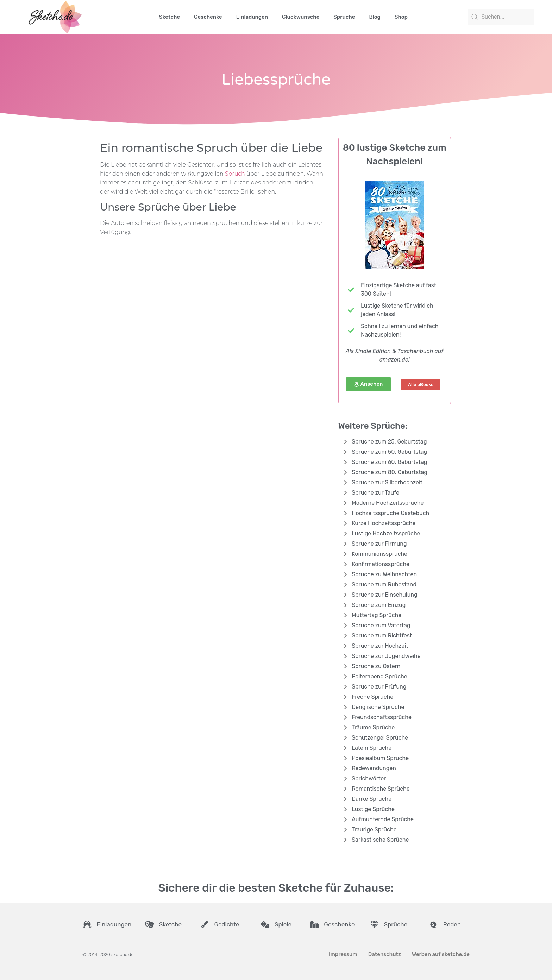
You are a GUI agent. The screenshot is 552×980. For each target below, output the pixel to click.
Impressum (343, 954)
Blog (375, 17)
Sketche (170, 17)
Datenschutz (385, 954)
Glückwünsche (301, 17)
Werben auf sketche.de (441, 954)
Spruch (235, 174)
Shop (401, 17)
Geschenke (208, 17)
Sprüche (344, 17)
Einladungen (252, 17)
